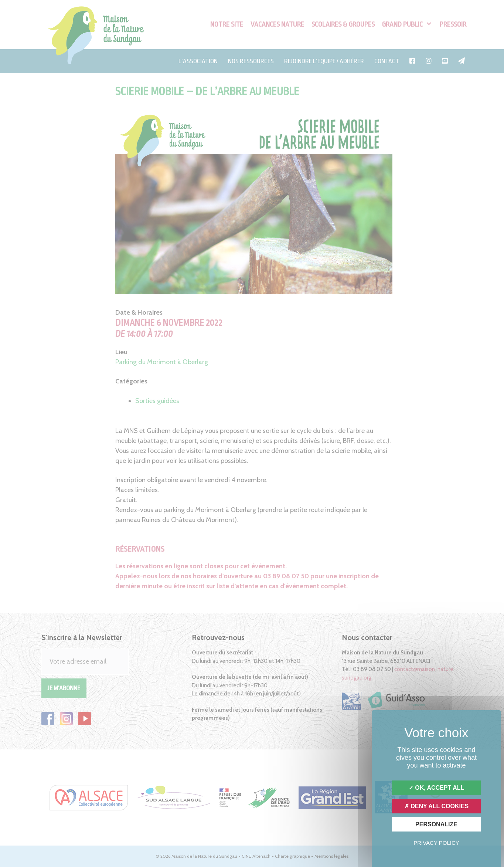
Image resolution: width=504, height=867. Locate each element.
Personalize (436, 824)
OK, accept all (436, 788)
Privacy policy (436, 843)
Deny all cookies (437, 806)
